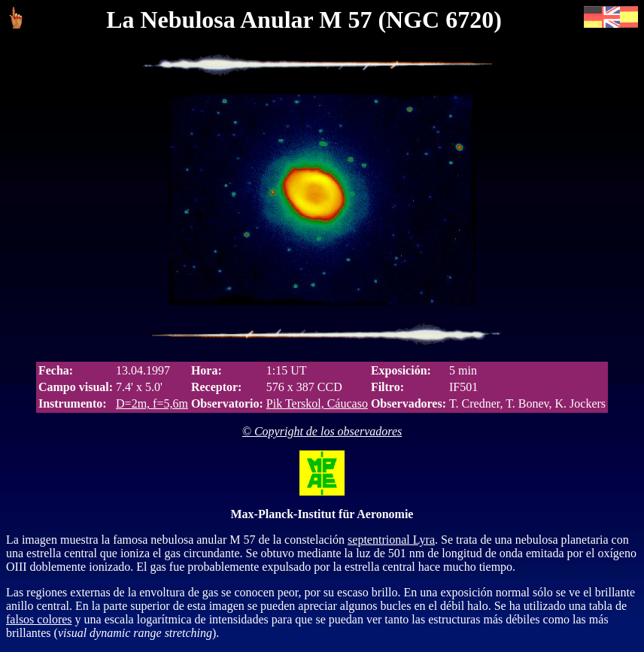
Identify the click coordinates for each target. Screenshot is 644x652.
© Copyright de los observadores (322, 431)
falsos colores (39, 619)
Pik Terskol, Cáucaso (317, 403)
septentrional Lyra (391, 540)
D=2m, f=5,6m (152, 403)
